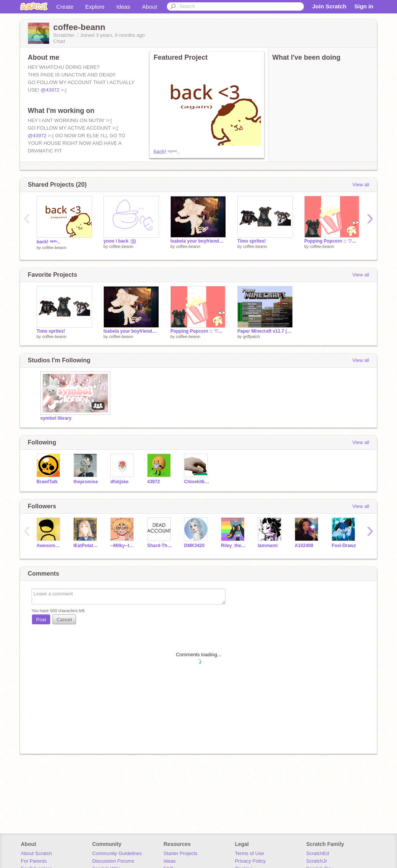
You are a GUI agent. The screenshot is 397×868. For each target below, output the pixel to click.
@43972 (50, 90)
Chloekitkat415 (197, 482)
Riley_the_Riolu (234, 546)
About (150, 7)
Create (65, 7)
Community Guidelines (117, 853)
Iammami (268, 546)
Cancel (64, 620)
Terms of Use (250, 853)
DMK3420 (194, 546)
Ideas (123, 7)
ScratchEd (318, 853)
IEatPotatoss (86, 546)
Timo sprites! (252, 241)
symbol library (56, 418)
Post (41, 620)
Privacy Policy (250, 861)
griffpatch (252, 336)
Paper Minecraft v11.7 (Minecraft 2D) (265, 331)
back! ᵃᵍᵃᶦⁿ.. (167, 152)
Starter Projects (181, 853)
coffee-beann (54, 248)
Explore (95, 7)
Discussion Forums (113, 861)
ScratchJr (317, 861)
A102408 (304, 546)
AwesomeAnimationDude (49, 546)
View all (361, 185)
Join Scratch (329, 6)
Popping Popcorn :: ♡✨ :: (332, 241)
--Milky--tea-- (123, 546)
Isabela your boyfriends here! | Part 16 (198, 241)
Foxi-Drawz (344, 546)
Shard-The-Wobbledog (160, 546)
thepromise (86, 482)
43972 (153, 482)
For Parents (34, 861)
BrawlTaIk (47, 482)
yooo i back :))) (120, 241)
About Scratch (37, 853)
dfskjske (119, 482)
